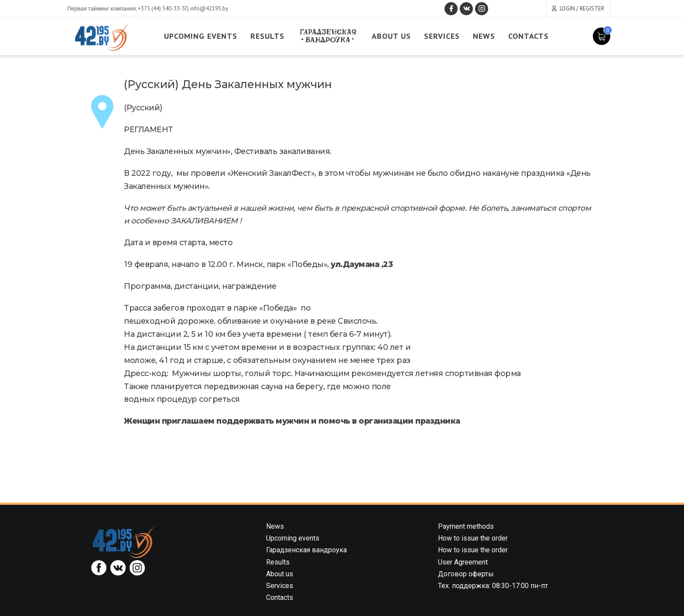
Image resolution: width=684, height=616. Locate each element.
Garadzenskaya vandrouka (328, 36)
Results (267, 36)
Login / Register (582, 9)
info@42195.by (209, 9)
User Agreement (463, 562)
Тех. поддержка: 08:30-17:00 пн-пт (493, 586)
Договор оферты (466, 574)
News (484, 36)
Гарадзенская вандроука (306, 550)
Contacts (528, 36)
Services (442, 36)
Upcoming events (201, 36)
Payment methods (466, 526)
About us (391, 36)
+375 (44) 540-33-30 (163, 9)
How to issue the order (473, 538)
